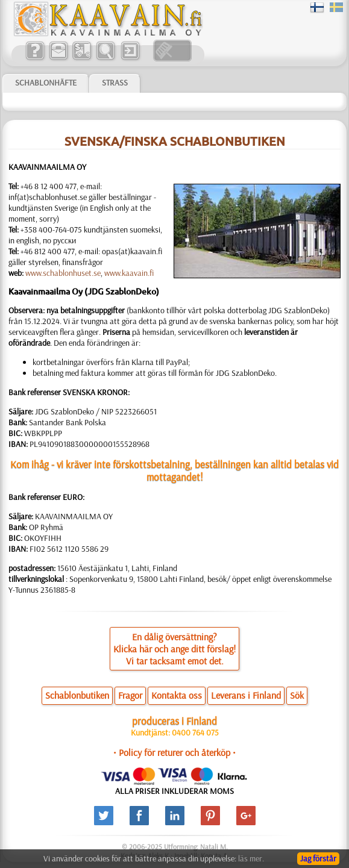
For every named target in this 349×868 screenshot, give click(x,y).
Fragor (130, 695)
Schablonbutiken (77, 695)
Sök (297, 695)
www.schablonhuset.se (63, 273)
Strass (115, 83)
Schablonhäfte (46, 83)
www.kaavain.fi (129, 273)
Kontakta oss (177, 695)
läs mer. (251, 858)
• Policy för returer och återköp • (174, 752)
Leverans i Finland (246, 695)
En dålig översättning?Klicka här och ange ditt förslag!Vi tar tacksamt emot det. (174, 649)
